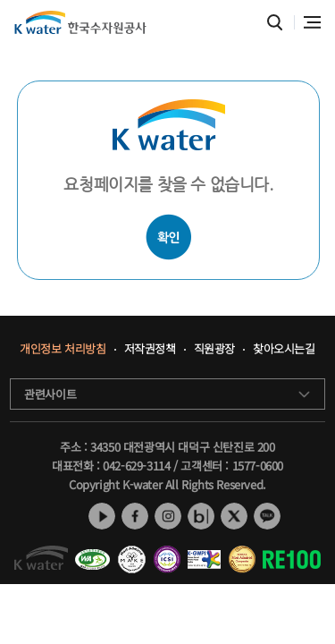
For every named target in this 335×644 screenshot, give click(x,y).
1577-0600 (258, 466)
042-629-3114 (136, 466)
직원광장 (214, 349)
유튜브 (102, 516)
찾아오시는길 (284, 349)
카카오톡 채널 (267, 516)
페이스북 (135, 516)
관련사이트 (50, 394)
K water (80, 22)
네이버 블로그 (201, 516)
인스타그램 (168, 516)
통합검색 (275, 23)
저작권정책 (150, 349)
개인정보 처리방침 (63, 349)
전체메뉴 (312, 22)
